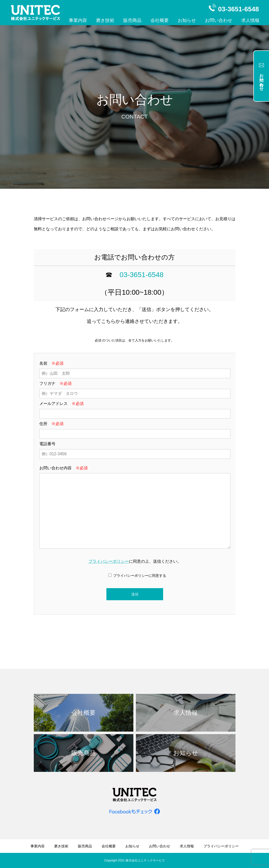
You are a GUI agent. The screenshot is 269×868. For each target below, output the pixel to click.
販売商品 (132, 20)
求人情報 (250, 20)
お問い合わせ (219, 20)
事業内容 (78, 20)
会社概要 (160, 20)
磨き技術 (105, 20)
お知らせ (187, 20)
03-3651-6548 (141, 275)
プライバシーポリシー (109, 561)
